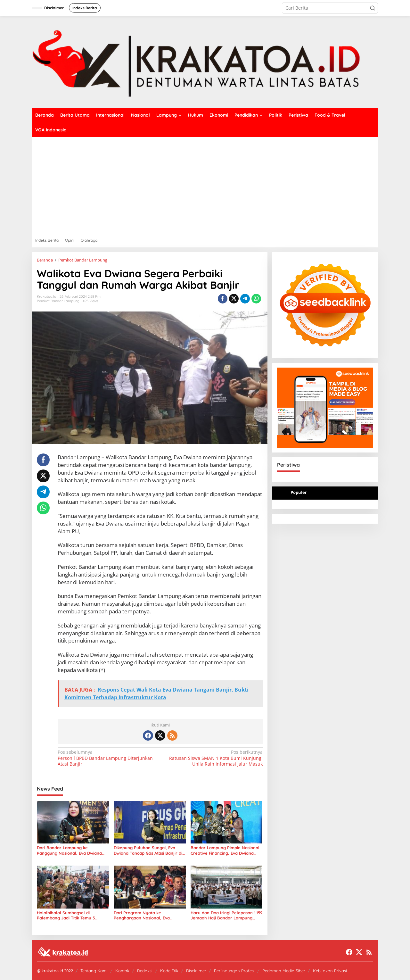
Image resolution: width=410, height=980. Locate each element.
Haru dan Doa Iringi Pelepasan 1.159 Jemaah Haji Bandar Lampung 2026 (226, 916)
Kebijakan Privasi (330, 971)
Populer (299, 492)
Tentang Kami (94, 971)
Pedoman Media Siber (284, 971)
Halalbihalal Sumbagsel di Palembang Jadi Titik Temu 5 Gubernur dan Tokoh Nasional (67, 916)
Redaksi (145, 971)
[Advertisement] (205, 185)
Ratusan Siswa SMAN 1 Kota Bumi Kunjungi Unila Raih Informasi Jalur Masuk (213, 758)
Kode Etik (169, 971)
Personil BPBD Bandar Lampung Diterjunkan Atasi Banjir (107, 758)
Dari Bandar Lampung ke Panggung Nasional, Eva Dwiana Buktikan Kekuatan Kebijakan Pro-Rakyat (72, 851)
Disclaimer (196, 971)
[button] (373, 8)
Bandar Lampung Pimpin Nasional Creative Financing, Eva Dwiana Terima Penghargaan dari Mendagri (225, 851)
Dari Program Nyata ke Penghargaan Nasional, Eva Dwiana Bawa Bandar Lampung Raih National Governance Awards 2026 (148, 916)
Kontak (122, 971)
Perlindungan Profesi (234, 971)
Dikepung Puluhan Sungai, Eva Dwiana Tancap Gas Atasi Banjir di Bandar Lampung (148, 851)
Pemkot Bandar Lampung (58, 301)
